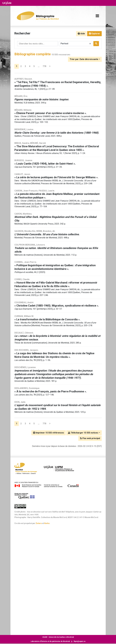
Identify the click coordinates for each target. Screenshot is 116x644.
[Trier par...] (85, 59)
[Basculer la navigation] (97, 16)
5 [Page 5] (34, 66)
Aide (81, 34)
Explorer (94, 34)
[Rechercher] (96, 44)
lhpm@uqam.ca (79, 641)
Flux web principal (90, 438)
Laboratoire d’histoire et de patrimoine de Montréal (50, 641)
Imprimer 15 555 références (49, 433)
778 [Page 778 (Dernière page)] (44, 66)
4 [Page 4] (30, 66)
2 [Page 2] (21, 66)
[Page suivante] (50, 66)
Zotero (39, 523)
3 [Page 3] (25, 66)
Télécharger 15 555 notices (83, 433)
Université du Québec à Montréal (58, 637)
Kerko (47, 523)
